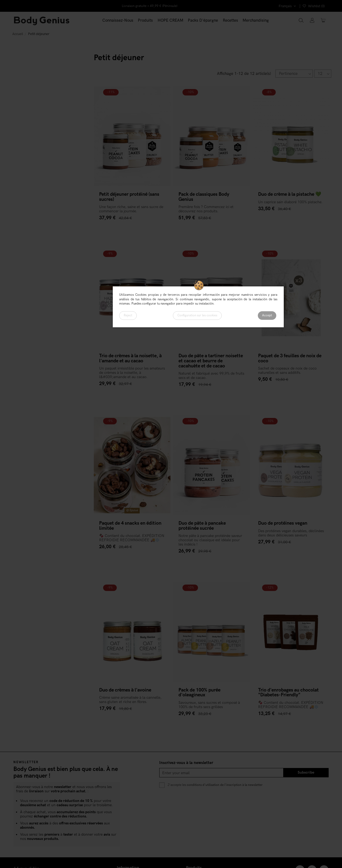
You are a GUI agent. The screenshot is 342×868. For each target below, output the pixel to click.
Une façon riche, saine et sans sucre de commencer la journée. (131, 209)
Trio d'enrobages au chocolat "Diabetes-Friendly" (288, 693)
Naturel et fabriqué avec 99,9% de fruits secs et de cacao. (211, 376)
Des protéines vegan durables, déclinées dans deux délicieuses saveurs (291, 533)
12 (324, 74)
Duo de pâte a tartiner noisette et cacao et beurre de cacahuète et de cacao (211, 361)
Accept (267, 315)
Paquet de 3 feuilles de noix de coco (290, 358)
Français (288, 6)
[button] (146, 21)
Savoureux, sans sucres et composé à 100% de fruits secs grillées (209, 705)
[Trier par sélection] (294, 74)
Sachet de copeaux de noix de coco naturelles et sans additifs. (287, 370)
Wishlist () (314, 6)
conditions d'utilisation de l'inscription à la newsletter (225, 785)
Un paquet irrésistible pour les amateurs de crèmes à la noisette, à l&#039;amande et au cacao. (132, 373)
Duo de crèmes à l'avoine (125, 690)
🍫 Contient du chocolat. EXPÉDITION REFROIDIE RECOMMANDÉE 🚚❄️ (132, 538)
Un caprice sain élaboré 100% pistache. (290, 202)
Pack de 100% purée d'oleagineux (199, 693)
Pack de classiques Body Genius (204, 197)
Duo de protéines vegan (283, 523)
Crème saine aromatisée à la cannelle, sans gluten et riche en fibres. (130, 700)
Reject (128, 315)
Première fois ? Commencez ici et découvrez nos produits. (206, 209)
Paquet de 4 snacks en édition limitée (130, 526)
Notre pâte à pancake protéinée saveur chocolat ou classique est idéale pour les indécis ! (210, 540)
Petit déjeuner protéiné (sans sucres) (129, 197)
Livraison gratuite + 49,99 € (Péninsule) (150, 6)
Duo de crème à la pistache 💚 (290, 194)
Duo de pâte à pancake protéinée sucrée (202, 526)
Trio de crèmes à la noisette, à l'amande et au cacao (130, 358)
